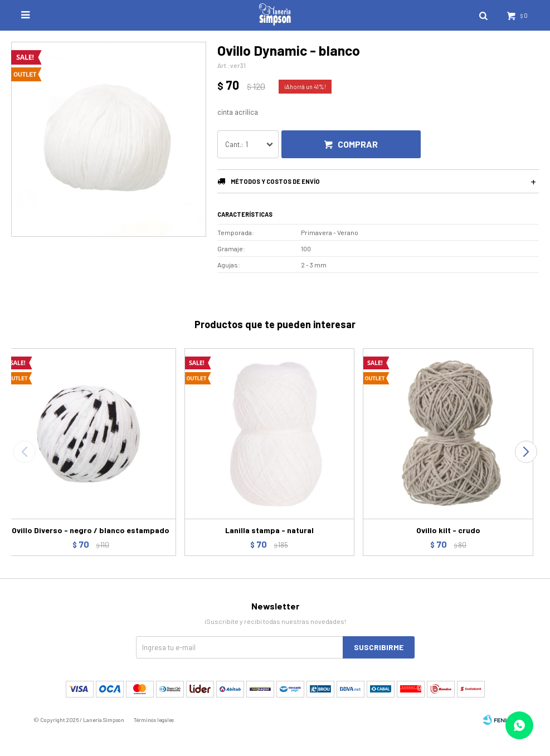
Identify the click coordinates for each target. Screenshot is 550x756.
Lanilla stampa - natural (269, 530)
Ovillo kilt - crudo (448, 530)
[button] (526, 452)
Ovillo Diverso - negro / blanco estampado (91, 530)
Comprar (358, 144)
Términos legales (154, 720)
